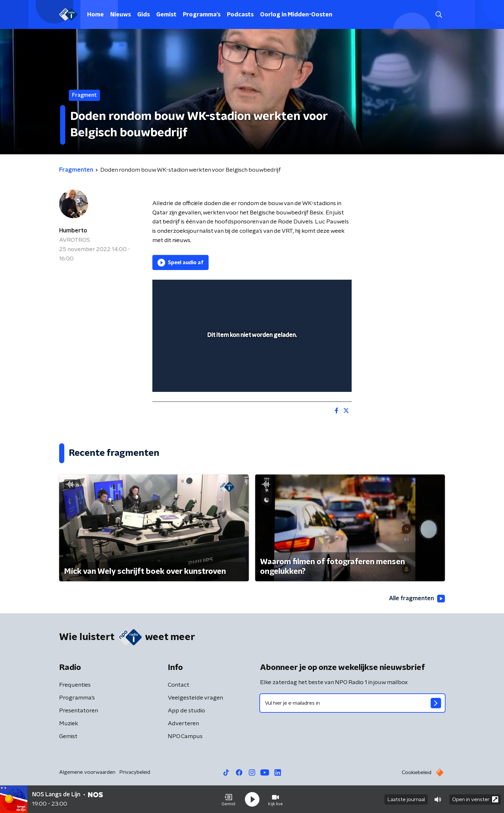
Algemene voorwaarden (87, 772)
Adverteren (183, 724)
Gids (144, 15)
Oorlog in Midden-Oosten (296, 15)
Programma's (202, 15)
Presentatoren (79, 711)
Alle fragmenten (417, 599)
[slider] (251, 360)
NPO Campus (185, 736)
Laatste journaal (406, 799)
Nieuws (121, 15)
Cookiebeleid (417, 772)
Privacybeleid (135, 772)
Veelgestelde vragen (195, 698)
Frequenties (75, 685)
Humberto (73, 231)
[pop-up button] (323, 378)
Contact (179, 685)
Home (95, 15)
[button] (229, 799)
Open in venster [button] (475, 799)
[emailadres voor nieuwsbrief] (352, 703)
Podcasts (240, 15)
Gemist (166, 15)
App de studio (186, 711)
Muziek (69, 724)
